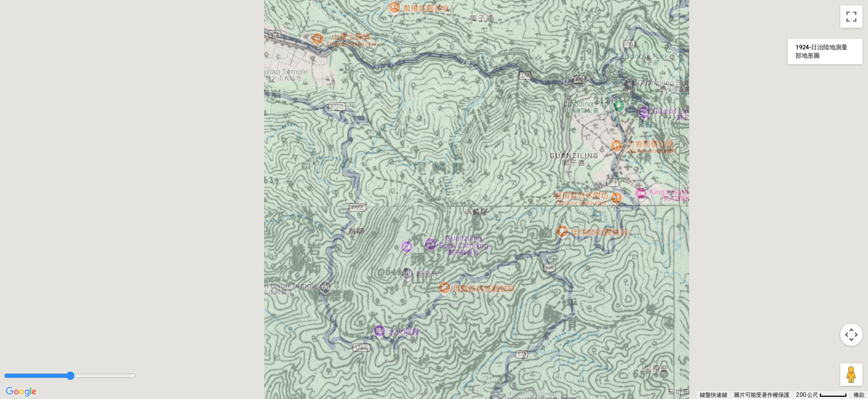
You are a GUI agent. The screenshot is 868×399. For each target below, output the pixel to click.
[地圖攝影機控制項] (851, 335)
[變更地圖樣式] (825, 52)
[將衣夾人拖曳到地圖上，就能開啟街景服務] (851, 375)
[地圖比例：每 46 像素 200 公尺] (821, 395)
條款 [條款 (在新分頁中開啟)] (859, 395)
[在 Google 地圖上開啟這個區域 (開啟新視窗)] (21, 392)
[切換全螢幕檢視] (851, 17)
